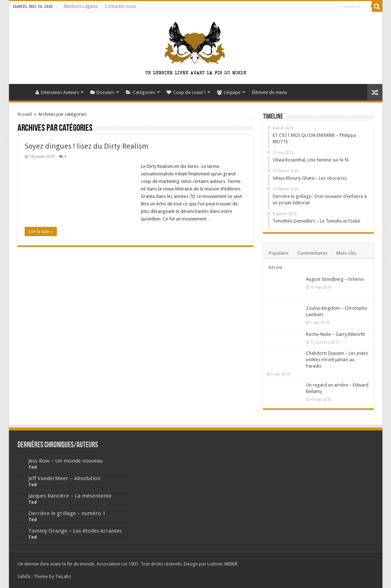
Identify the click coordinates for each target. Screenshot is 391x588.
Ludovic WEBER (222, 564)
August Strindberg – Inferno (335, 279)
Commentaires (312, 253)
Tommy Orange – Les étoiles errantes (75, 531)
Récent (276, 267)
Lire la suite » (41, 231)
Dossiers (102, 92)
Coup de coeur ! (186, 92)
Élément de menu (269, 92)
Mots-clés (346, 253)
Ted (33, 467)
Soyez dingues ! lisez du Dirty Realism (86, 146)
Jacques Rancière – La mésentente (70, 496)
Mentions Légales (81, 6)
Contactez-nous (120, 6)
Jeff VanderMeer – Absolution (64, 478)
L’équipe (229, 92)
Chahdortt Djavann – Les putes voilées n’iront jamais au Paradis (337, 360)
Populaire (279, 253)
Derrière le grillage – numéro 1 (67, 513)
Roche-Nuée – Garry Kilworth (335, 334)
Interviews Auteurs (57, 92)
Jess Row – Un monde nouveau (65, 461)
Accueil (22, 91)
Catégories (140, 92)
